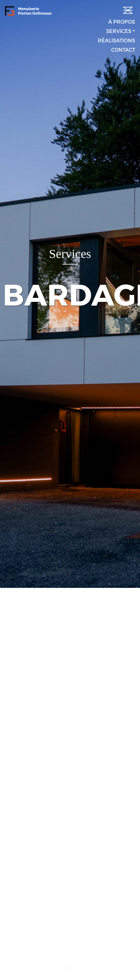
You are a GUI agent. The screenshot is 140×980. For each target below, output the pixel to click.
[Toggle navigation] (126, 9)
